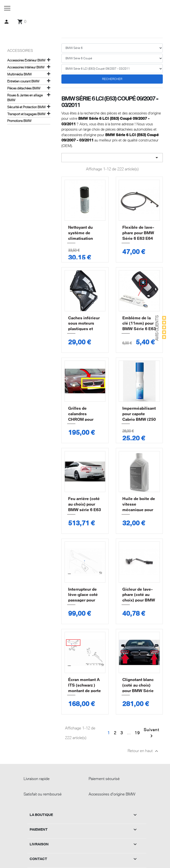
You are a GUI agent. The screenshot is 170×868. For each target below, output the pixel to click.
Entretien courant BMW (23, 81)
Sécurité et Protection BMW (26, 107)
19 (137, 733)
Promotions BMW (19, 121)
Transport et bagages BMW (26, 114)
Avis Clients (157, 328)
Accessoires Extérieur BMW (26, 60)
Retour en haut (144, 751)
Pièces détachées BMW (24, 88)
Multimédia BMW (19, 74)
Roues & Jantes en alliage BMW (25, 98)
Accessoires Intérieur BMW (26, 67)
